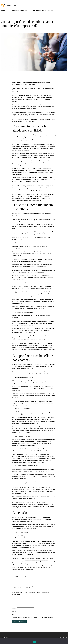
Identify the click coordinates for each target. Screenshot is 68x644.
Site (13, 616)
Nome (14, 610)
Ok (34, 642)
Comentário (16, 607)
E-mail (14, 613)
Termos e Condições (48, 10)
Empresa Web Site (11, 6)
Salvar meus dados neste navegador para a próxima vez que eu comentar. (34, 619)
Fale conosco (15, 10)
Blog (9, 10)
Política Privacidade (35, 10)
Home (22, 10)
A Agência (3, 10)
